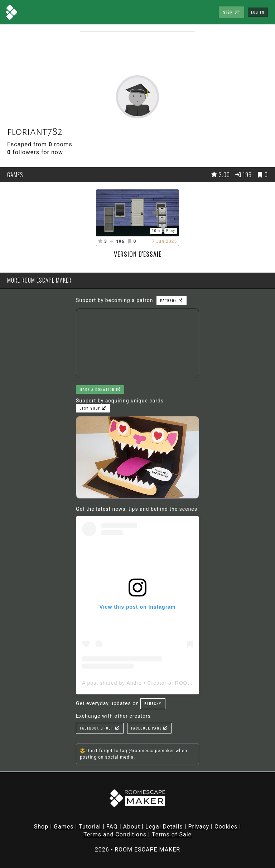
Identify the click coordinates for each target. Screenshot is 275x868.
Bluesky (153, 704)
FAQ (112, 827)
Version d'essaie (138, 254)
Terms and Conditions (115, 834)
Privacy (199, 827)
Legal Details (164, 827)
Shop (41, 827)
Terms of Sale (172, 834)
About (132, 827)
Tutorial (90, 827)
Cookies (226, 827)
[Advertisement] (137, 50)
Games (64, 827)
